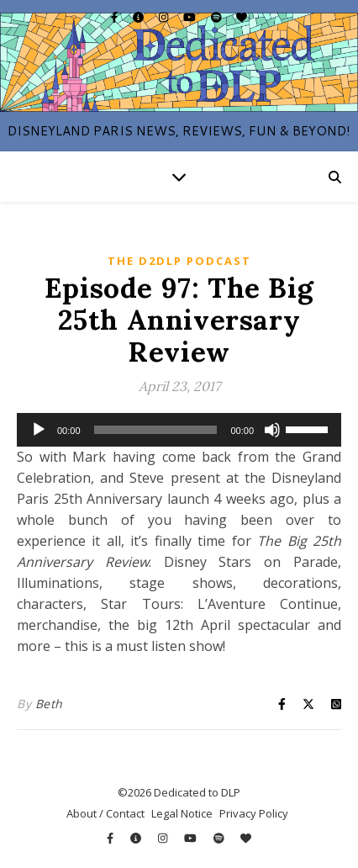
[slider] (156, 430)
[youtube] (191, 17)
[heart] (242, 17)
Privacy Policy (254, 813)
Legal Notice (182, 813)
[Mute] (272, 430)
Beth (49, 704)
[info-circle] (140, 17)
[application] (179, 430)
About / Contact (105, 813)
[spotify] (218, 17)
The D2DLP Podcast (179, 261)
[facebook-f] (116, 17)
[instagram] (165, 17)
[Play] (39, 430)
